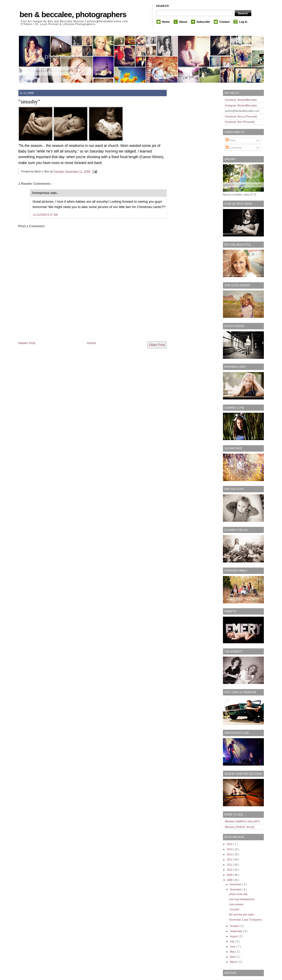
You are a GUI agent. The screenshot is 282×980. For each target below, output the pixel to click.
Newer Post (27, 343)
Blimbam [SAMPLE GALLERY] (242, 821)
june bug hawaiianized (242, 899)
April (233, 957)
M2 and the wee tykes (242, 915)
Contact (224, 22)
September (236, 931)
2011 (230, 865)
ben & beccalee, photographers (73, 14)
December (236, 884)
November (236, 890)
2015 (230, 844)
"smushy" (29, 101)
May (233, 952)
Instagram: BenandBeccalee (241, 106)
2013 (230, 854)
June (233, 947)
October (235, 926)
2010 (230, 870)
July (233, 941)
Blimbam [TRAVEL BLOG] (240, 827)
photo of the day (239, 894)
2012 (230, 860)
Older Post (157, 345)
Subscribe (203, 22)
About (183, 22)
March (234, 962)
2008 (230, 880)
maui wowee (236, 904)
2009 (230, 875)
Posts (231, 140)
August (234, 936)
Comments (234, 148)
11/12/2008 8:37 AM (45, 215)
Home (166, 22)
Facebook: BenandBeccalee (241, 100)
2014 (230, 849)
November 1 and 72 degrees (246, 920)
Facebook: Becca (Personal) (241, 117)
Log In (243, 22)
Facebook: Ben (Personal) (240, 122)
